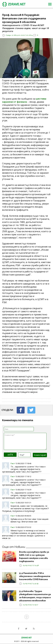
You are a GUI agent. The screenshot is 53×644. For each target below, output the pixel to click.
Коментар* (25, 441)
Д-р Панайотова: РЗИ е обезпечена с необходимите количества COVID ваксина (35, 576)
